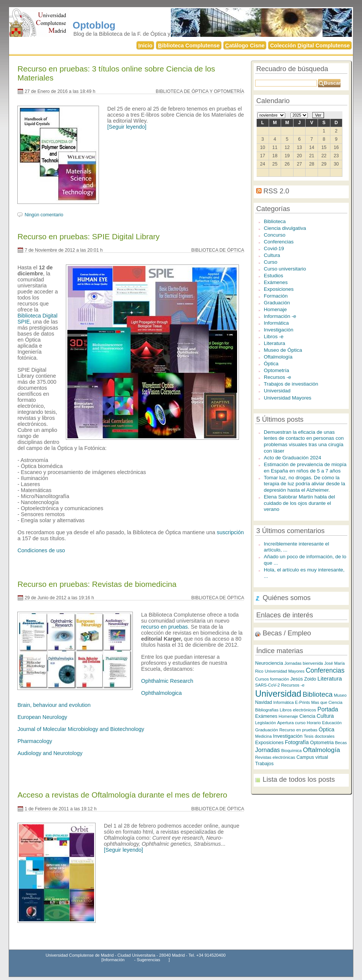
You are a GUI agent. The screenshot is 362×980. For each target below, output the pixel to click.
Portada (328, 709)
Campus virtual (312, 757)
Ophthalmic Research (167, 681)
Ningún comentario (44, 215)
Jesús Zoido (303, 679)
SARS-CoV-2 (268, 685)
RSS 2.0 (276, 191)
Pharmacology (35, 741)
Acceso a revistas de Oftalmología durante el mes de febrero (122, 795)
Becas (341, 743)
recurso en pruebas (164, 627)
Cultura (272, 255)
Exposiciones (279, 289)
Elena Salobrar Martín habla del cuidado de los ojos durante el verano (299, 503)
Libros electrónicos (298, 710)
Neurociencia (269, 663)
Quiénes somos (287, 598)
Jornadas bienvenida (304, 663)
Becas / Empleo (287, 633)
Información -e (280, 316)
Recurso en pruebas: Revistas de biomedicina (97, 584)
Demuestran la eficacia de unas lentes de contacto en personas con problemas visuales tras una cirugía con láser (304, 441)
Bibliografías (267, 710)
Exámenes (276, 282)
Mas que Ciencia (327, 702)
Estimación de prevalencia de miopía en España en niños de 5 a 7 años (305, 468)
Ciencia (307, 716)
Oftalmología (278, 357)
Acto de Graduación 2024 (293, 458)
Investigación (279, 330)
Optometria (322, 742)
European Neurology (42, 717)
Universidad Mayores (287, 398)
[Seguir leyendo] (127, 127)
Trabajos (264, 763)
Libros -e (274, 337)
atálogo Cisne (245, 46)
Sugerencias (148, 960)
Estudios (274, 276)
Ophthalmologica (161, 693)
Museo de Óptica (283, 350)
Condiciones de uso (41, 550)
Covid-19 (274, 248)
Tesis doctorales (319, 736)
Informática (276, 323)
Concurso (275, 235)
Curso (271, 262)
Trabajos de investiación (291, 384)
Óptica (271, 364)
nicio (146, 46)
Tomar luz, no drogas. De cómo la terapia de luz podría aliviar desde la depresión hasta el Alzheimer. (304, 484)
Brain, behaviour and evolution (54, 705)
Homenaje (275, 309)
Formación (276, 296)
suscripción (230, 532)
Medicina (263, 736)
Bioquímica (291, 751)
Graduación (277, 303)
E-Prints (303, 702)
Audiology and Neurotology (50, 753)
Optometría (276, 370)
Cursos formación (272, 679)
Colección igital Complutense (310, 46)
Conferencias (279, 242)
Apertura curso (291, 723)
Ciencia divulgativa (285, 228)
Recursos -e (278, 377)
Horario (314, 723)
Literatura (275, 343)
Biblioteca (275, 221)
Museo (340, 695)
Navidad (264, 702)
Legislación (265, 723)
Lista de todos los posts (299, 779)
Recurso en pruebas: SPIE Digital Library (88, 236)
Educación (332, 723)
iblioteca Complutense (189, 46)
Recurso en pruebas (298, 730)
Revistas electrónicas (275, 757)
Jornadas (268, 750)
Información (114, 960)
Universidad (277, 391)
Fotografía (297, 742)
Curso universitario (285, 269)
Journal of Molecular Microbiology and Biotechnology (81, 729)
